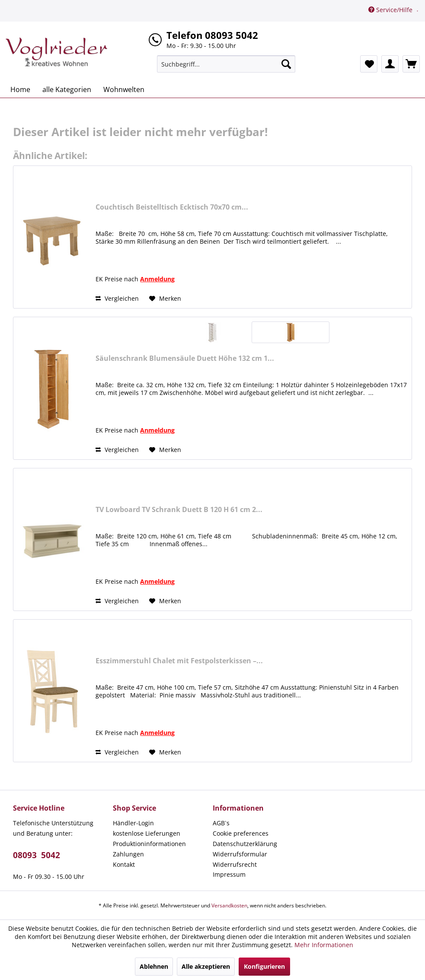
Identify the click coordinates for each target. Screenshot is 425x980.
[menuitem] (226, 64)
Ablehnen (154, 966)
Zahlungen (128, 854)
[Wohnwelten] (124, 89)
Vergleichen (117, 298)
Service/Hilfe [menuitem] (391, 10)
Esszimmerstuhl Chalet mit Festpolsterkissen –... (179, 661)
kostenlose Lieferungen (147, 833)
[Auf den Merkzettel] (165, 299)
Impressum (229, 874)
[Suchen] (286, 64)
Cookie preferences (241, 833)
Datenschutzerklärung (245, 844)
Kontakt (124, 864)
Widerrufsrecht (235, 864)
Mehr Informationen (324, 945)
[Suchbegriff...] (226, 64)
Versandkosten (229, 905)
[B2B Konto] (390, 64)
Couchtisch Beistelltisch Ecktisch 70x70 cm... (172, 207)
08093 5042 (37, 855)
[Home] (20, 89)
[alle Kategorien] (67, 89)
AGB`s (221, 823)
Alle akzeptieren (206, 966)
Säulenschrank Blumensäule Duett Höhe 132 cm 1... (185, 358)
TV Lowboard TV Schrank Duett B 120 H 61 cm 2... (179, 510)
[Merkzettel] (369, 64)
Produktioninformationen (149, 844)
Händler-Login (133, 823)
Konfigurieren (264, 966)
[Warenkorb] (411, 64)
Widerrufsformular (240, 854)
